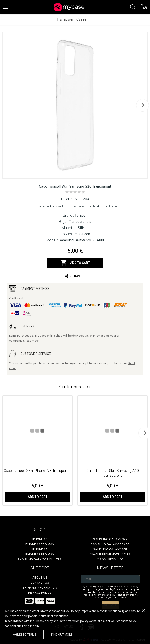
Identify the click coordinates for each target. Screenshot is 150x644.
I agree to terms (24, 635)
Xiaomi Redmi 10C (110, 559)
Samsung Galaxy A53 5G (110, 544)
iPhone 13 (40, 549)
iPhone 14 (40, 539)
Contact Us (40, 583)
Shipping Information (40, 588)
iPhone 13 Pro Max (40, 554)
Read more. (32, 341)
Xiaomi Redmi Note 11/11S (110, 554)
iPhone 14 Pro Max (40, 544)
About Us (40, 578)
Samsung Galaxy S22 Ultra (40, 559)
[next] (142, 105)
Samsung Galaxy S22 (110, 539)
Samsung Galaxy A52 (110, 549)
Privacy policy (40, 593)
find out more (62, 635)
